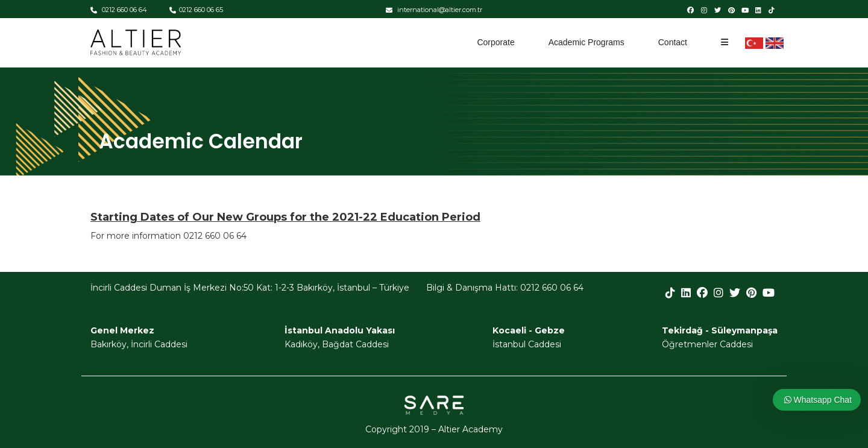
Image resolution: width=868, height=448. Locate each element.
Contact (673, 42)
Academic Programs (587, 42)
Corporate (495, 42)
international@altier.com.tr (434, 10)
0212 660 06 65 (196, 10)
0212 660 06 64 (119, 10)
